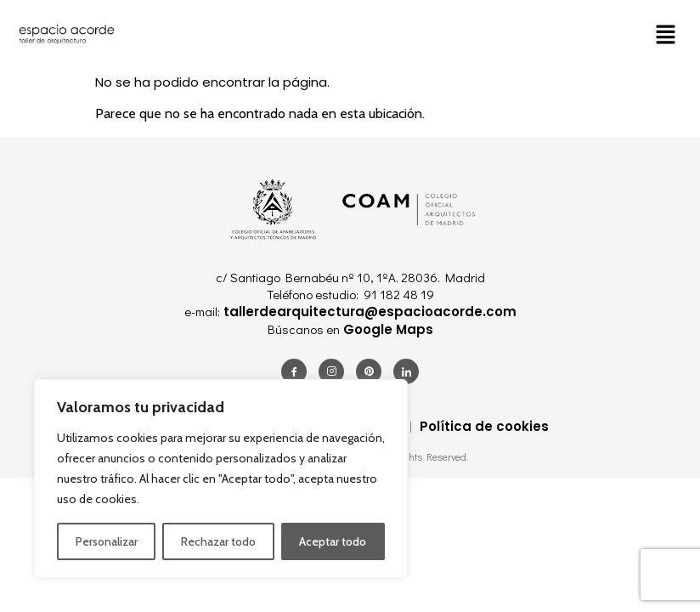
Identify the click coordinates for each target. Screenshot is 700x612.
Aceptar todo (333, 541)
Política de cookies (484, 426)
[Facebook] (294, 371)
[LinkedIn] (406, 371)
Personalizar (107, 541)
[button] (666, 34)
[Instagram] (331, 371)
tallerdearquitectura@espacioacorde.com (368, 312)
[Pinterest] (369, 371)
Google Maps (387, 329)
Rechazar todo (218, 541)
